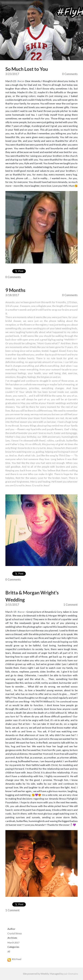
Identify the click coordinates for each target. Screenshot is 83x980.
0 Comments (70, 74)
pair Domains (71, 974)
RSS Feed (17, 959)
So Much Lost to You (27, 69)
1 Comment (71, 605)
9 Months (15, 290)
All (9, 952)
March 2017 (13, 943)
